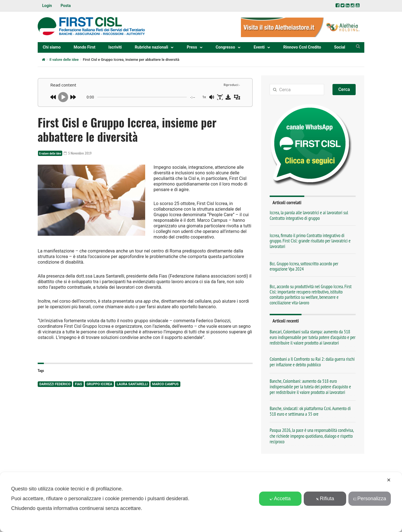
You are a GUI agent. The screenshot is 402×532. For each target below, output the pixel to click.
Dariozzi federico (55, 384)
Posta (66, 6)
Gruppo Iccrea (99, 384)
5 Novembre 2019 (78, 153)
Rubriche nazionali (152, 47)
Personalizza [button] (370, 499)
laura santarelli (132, 384)
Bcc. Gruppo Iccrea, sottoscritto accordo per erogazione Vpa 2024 (304, 266)
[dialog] (201, 502)
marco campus (165, 384)
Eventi (259, 47)
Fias (78, 384)
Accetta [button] (280, 499)
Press (192, 47)
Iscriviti (115, 47)
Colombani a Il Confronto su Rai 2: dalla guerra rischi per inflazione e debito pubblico (312, 362)
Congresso (225, 47)
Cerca (344, 89)
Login (47, 6)
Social (340, 47)
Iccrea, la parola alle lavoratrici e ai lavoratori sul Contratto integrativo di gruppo (309, 215)
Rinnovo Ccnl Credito (302, 47)
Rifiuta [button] (325, 499)
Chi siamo (52, 47)
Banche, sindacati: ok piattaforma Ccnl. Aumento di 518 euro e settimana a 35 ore (310, 411)
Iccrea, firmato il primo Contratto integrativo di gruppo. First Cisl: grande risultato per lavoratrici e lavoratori (310, 241)
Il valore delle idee (64, 60)
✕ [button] (389, 480)
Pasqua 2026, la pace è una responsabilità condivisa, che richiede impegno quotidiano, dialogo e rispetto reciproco (312, 436)
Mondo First (85, 47)
